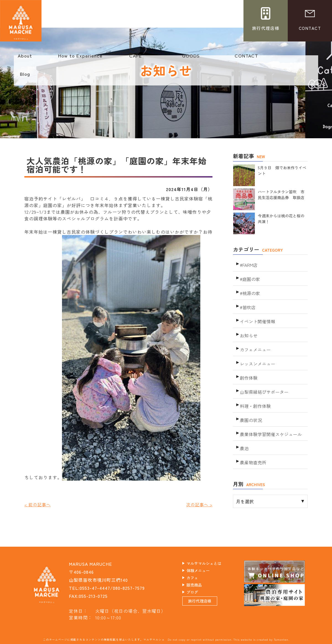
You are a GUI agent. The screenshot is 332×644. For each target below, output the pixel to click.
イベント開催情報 (256, 313)
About (25, 58)
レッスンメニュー (256, 350)
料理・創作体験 (254, 388)
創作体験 (248, 363)
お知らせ (248, 326)
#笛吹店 (247, 301)
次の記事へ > (199, 504)
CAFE (136, 58)
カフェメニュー (254, 338)
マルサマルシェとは (212, 564)
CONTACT (246, 58)
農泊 (244, 425)
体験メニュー (205, 572)
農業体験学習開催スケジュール (269, 413)
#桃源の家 (249, 288)
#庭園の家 (249, 276)
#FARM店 (248, 263)
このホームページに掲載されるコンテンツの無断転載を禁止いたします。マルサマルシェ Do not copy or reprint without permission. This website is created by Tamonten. (166, 639)
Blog (25, 76)
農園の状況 (250, 400)
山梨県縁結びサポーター (263, 375)
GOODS (191, 58)
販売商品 (200, 588)
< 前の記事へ (38, 504)
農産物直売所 (252, 438)
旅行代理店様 (206, 608)
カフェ (198, 580)
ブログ (198, 596)
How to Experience (80, 58)
